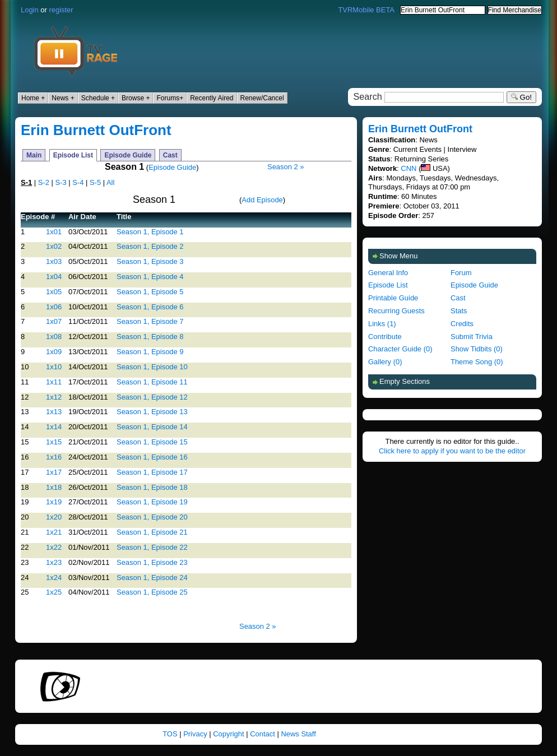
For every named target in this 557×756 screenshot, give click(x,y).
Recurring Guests (396, 311)
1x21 (54, 532)
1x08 (54, 337)
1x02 (54, 246)
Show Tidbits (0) (477, 349)
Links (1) (382, 324)
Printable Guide (393, 298)
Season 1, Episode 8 (150, 337)
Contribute (385, 337)
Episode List (73, 155)
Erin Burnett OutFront (96, 130)
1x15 (54, 442)
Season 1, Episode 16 (152, 457)
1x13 (54, 412)
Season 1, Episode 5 (150, 292)
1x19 (54, 502)
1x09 (54, 352)
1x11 (54, 382)
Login (30, 10)
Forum (461, 273)
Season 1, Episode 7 (150, 321)
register (61, 10)
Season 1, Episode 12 (152, 397)
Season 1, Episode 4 (150, 277)
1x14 (54, 427)
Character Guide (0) (400, 349)
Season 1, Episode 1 (150, 232)
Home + (33, 98)
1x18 (54, 487)
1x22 (54, 547)
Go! (521, 97)
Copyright (228, 734)
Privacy (195, 734)
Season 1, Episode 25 (152, 592)
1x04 (54, 277)
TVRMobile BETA (366, 10)
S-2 (44, 182)
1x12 (54, 397)
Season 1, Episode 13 (152, 412)
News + (63, 98)
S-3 (61, 182)
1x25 (54, 592)
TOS (170, 734)
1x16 (54, 457)
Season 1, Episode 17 (152, 472)
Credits (462, 324)
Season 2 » (286, 167)
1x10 (54, 367)
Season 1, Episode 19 (152, 502)
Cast (170, 155)
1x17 (54, 472)
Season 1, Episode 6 (150, 307)
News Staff (298, 734)
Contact (263, 734)
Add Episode (262, 200)
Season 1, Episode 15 (152, 442)
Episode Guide (128, 155)
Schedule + (98, 98)
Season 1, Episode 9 (150, 352)
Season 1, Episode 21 (152, 532)
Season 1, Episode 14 (152, 427)
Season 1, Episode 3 (150, 261)
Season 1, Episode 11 (152, 382)
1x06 (54, 307)
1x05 (54, 292)
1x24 (54, 578)
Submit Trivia (472, 337)
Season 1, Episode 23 (152, 562)
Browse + (136, 98)
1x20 (54, 517)
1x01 (54, 232)
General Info (388, 273)
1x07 (54, 321)
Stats (459, 311)
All (110, 182)
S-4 (78, 182)
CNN (409, 168)
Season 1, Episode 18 (152, 487)
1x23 (54, 562)
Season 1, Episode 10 (152, 367)
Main (34, 155)
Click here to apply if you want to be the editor (452, 451)
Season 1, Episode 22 (152, 547)
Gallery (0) (385, 362)
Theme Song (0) (477, 362)
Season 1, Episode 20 (152, 517)
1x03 (54, 261)
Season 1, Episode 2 (150, 246)
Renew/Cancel (262, 98)
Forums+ (170, 98)
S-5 (95, 182)
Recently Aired (212, 98)
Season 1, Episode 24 (152, 578)
